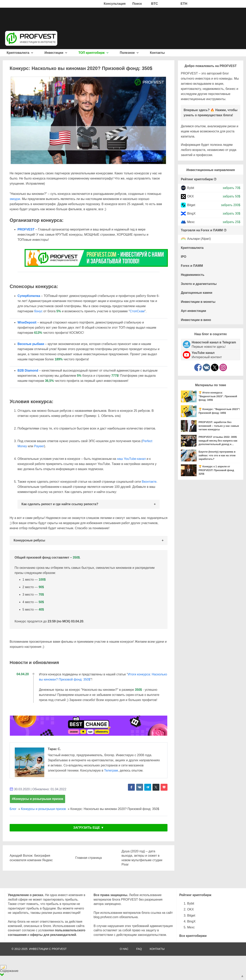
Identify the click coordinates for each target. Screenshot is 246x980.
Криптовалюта (20, 53)
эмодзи (15, 199)
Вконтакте (149, 482)
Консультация (115, 4)
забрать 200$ (231, 205)
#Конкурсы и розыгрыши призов (37, 799)
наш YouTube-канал (131, 459)
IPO (184, 257)
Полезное (129, 53)
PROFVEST (26, 229)
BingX (191, 213)
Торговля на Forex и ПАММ (202, 230)
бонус (38, 311)
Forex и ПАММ (192, 266)
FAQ (139, 949)
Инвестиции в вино (196, 320)
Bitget (191, 205)
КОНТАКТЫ (157, 949)
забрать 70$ (231, 188)
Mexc (191, 222)
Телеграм (111, 770)
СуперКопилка (29, 296)
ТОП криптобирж (94, 53)
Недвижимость (193, 275)
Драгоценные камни (197, 293)
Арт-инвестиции (193, 311)
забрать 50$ (231, 196)
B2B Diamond (28, 371)
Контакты (157, 53)
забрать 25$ (231, 222)
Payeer (39, 446)
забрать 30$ (231, 213)
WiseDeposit (27, 322)
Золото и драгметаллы (199, 284)
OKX (191, 196)
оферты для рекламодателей (53, 935)
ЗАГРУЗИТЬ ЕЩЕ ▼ (89, 828)
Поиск (137, 4)
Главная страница (89, 858)
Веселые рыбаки (31, 344)
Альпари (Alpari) (199, 239)
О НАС (124, 949)
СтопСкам (137, 311)
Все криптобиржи (193, 936)
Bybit (191, 188)
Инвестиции (56, 53)
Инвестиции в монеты (198, 302)
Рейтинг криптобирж (197, 179)
